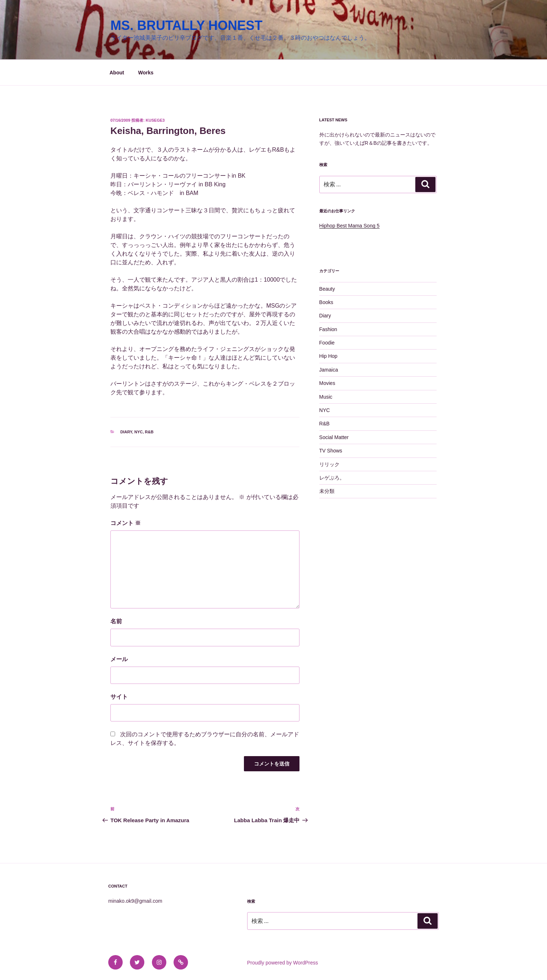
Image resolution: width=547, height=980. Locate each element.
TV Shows (331, 451)
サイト (119, 697)
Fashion (328, 329)
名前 (116, 621)
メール (119, 659)
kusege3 (155, 120)
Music (326, 397)
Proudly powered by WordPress (283, 963)
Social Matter (334, 437)
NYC (138, 432)
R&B (149, 432)
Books (326, 302)
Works (146, 73)
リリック (329, 464)
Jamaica (329, 370)
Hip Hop (329, 356)
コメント (126, 523)
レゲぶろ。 (332, 478)
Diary (126, 432)
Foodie (327, 343)
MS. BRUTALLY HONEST (186, 25)
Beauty (327, 289)
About (117, 73)
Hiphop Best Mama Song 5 (349, 226)
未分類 (327, 491)
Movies (327, 383)
